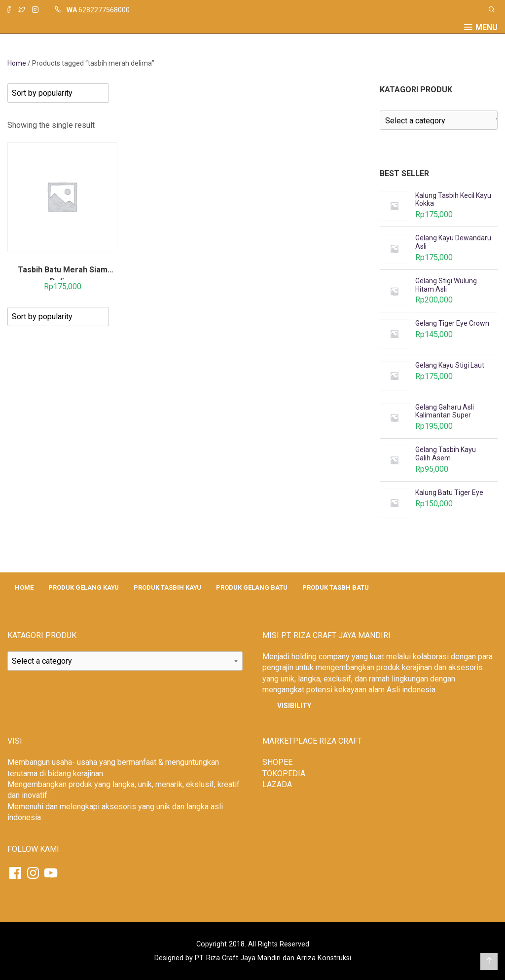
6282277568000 (104, 10)
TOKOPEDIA (284, 773)
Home (17, 63)
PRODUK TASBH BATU (336, 587)
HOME (24, 587)
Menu (487, 28)
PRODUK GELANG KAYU (84, 587)
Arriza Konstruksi (324, 958)
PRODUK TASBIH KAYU (167, 587)
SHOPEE (277, 762)
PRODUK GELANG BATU (252, 587)
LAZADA (277, 784)
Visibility (294, 706)
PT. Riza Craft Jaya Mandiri (238, 958)
